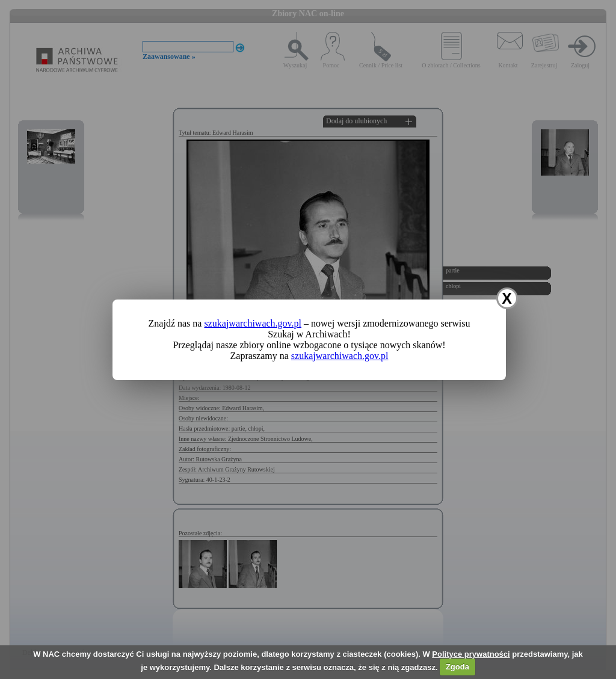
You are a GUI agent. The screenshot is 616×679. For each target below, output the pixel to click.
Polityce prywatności (471, 654)
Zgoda (457, 667)
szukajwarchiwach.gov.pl (253, 323)
